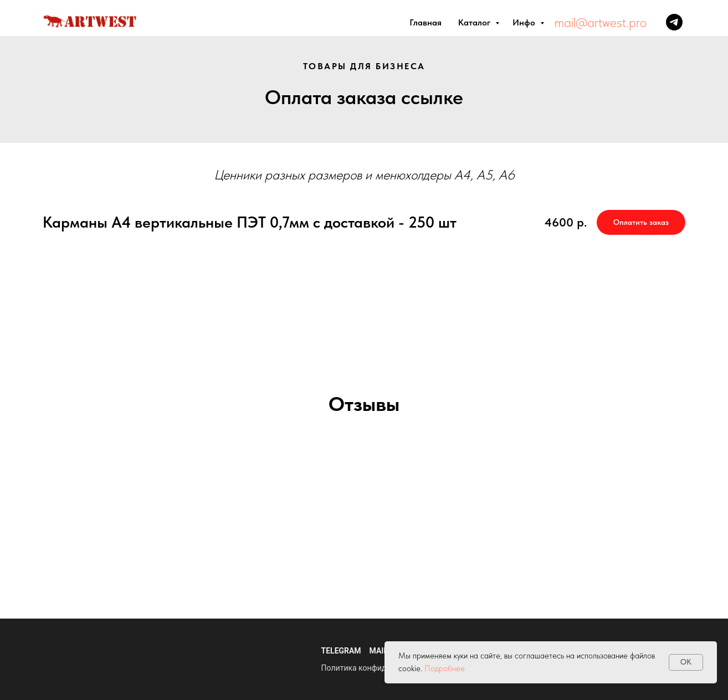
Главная (425, 22)
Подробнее (445, 668)
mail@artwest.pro (601, 22)
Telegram (341, 651)
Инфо (525, 22)
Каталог (475, 22)
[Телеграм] (674, 22)
